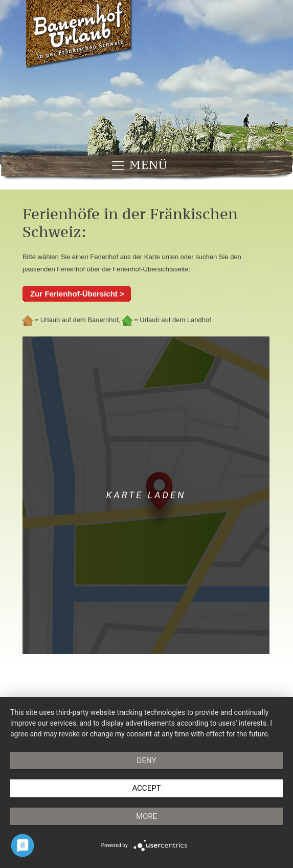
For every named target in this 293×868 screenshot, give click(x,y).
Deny (147, 760)
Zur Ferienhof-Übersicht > (77, 294)
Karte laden (146, 495)
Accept (146, 788)
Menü (139, 165)
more (146, 816)
